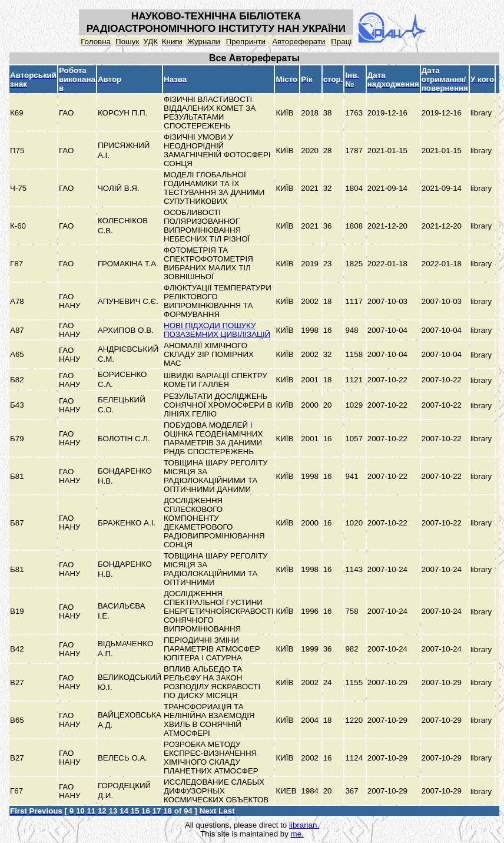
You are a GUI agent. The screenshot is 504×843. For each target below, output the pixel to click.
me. (297, 834)
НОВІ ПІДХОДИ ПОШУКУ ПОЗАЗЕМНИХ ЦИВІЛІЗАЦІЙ (217, 330)
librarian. (304, 825)
